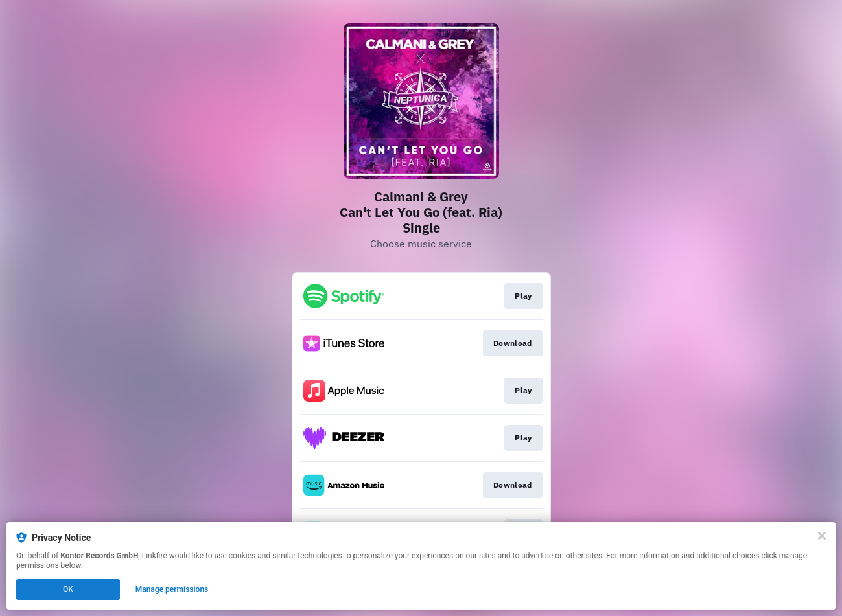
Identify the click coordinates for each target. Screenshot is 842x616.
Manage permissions (172, 589)
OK (68, 589)
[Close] (822, 536)
